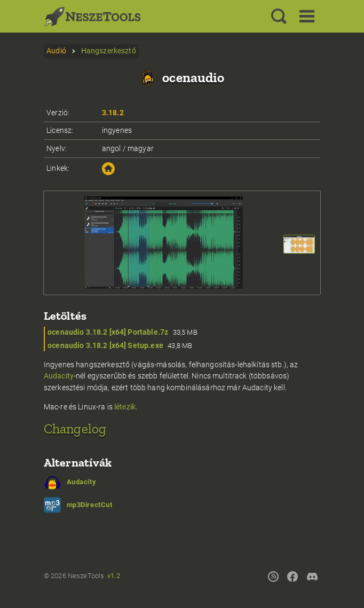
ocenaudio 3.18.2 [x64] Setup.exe (105, 346)
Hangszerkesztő (109, 51)
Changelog (75, 429)
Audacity (59, 376)
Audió (56, 51)
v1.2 (114, 576)
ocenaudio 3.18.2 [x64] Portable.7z (108, 332)
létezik (125, 407)
